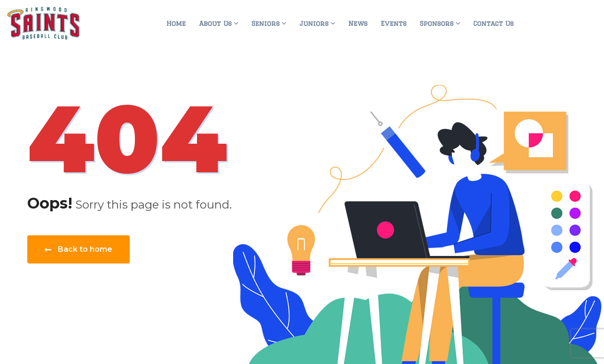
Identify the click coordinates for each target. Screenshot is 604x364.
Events (394, 23)
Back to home (78, 249)
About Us (215, 23)
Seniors (266, 23)
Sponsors (437, 23)
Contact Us (494, 23)
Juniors (314, 23)
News (358, 23)
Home (176, 23)
